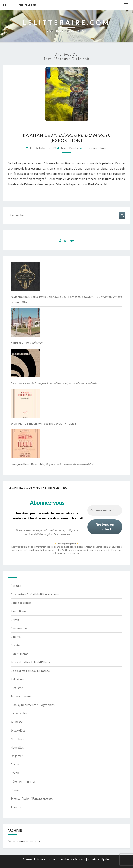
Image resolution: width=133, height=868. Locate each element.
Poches (15, 764)
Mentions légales (99, 859)
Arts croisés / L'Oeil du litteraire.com (35, 594)
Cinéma (16, 637)
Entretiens (18, 679)
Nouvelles (17, 747)
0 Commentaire (96, 148)
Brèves (15, 620)
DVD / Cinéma (19, 654)
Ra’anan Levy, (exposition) (67, 138)
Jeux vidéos (18, 730)
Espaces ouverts (21, 696)
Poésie (15, 773)
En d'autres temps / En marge (30, 671)
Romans (16, 790)
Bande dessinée (21, 603)
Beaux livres (18, 611)
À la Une (16, 586)
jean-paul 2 (70, 148)
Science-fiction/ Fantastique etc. (32, 798)
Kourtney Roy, (27, 343)
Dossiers (16, 645)
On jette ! (17, 756)
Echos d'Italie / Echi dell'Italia (30, 662)
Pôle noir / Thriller (23, 781)
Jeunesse (17, 722)
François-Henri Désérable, (52, 464)
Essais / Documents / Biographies (33, 705)
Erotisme (17, 688)
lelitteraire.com (20, 5)
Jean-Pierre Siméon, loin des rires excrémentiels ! (43, 423)
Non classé (18, 739)
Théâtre (16, 807)
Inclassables (19, 713)
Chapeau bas (19, 628)
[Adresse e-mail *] (105, 510)
